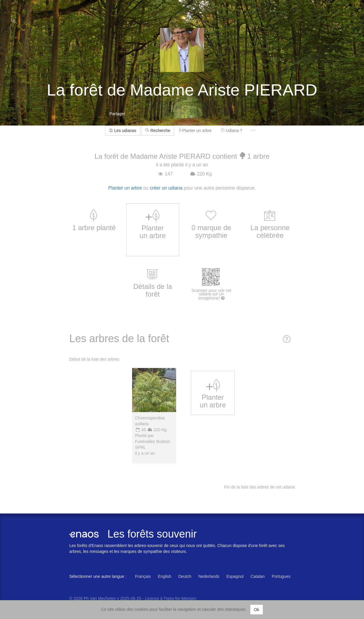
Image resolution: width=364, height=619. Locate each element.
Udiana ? (231, 131)
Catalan (257, 576)
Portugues (281, 576)
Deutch (185, 576)
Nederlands (209, 576)
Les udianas (123, 131)
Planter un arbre (195, 131)
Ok (257, 610)
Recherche (158, 131)
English (165, 576)
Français (143, 576)
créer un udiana (166, 188)
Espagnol (235, 576)
